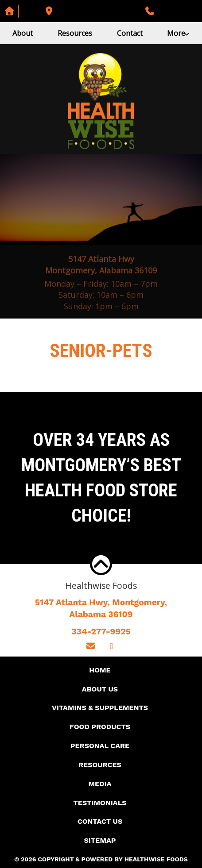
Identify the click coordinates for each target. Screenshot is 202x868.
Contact (130, 33)
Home (100, 670)
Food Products (100, 727)
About (23, 33)
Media (100, 784)
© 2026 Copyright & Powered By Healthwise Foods (101, 859)
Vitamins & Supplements (100, 708)
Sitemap (100, 840)
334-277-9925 (101, 632)
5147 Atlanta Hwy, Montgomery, (101, 609)
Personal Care (100, 746)
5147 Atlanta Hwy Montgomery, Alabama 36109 (101, 265)
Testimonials (100, 803)
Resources (75, 33)
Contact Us (100, 821)
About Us (100, 689)
